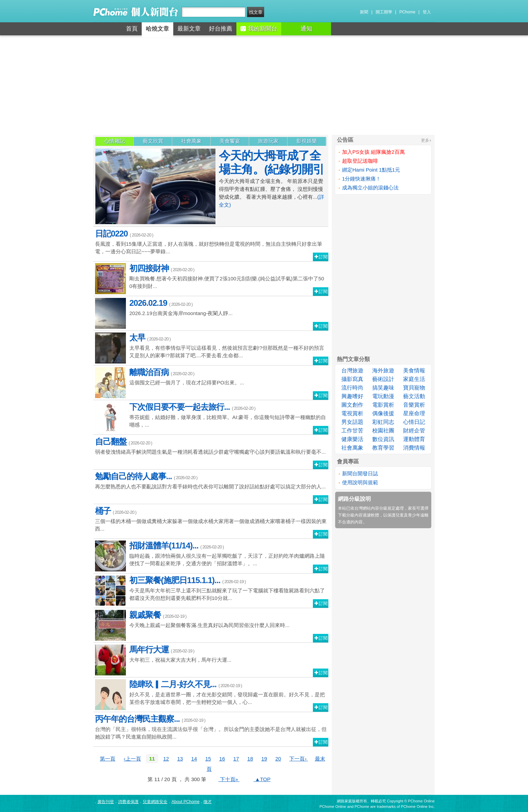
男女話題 (352, 422)
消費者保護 (128, 802)
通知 (306, 29)
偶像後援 (383, 413)
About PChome (185, 802)
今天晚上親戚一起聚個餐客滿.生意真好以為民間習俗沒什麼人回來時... (211, 625)
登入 (427, 12)
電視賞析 (352, 413)
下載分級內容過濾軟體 (359, 515)
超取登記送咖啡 (360, 161)
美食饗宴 (230, 141)
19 (264, 759)
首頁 (132, 29)
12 (166, 759)
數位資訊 (383, 439)
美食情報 (414, 370)
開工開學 (384, 12)
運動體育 (414, 439)
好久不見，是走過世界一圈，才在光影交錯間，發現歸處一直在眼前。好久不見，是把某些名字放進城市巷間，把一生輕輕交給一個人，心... (211, 695)
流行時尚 (352, 388)
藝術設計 (383, 379)
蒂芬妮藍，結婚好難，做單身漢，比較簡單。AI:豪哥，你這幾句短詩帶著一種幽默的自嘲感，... (211, 417)
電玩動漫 (383, 396)
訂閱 (321, 257)
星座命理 (414, 413)
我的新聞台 (259, 29)
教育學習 (383, 448)
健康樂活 (352, 439)
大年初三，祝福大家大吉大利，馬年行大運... (211, 660)
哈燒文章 (157, 29)
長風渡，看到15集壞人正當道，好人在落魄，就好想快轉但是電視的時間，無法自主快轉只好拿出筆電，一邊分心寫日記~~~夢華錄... (211, 241)
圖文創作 (352, 405)
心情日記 (414, 422)
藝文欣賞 (153, 141)
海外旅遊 (383, 370)
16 (222, 759)
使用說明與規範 (360, 482)
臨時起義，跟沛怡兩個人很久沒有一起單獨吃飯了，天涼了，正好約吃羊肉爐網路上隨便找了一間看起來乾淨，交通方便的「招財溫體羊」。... (211, 556)
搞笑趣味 (383, 388)
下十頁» (229, 779)
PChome (407, 12)
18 (250, 759)
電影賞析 (383, 405)
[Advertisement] (264, 85)
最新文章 (189, 29)
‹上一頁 (132, 759)
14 (194, 759)
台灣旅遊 (352, 370)
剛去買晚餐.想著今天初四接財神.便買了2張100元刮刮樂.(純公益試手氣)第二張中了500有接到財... (211, 279)
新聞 (364, 12)
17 (236, 759)
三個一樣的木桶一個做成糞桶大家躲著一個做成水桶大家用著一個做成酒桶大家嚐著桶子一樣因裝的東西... (211, 519)
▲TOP (262, 779)
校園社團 (383, 431)
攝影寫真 (352, 379)
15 (208, 759)
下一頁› (298, 759)
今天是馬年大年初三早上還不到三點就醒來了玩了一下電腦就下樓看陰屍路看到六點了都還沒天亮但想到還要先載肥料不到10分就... (211, 591)
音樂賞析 (414, 405)
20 (278, 759)
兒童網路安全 (155, 802)
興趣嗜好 (352, 396)
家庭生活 (414, 379)
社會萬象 (191, 141)
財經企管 (414, 431)
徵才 (208, 802)
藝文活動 (414, 396)
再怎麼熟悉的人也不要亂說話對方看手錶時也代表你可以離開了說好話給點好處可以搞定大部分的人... (211, 480)
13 (180, 759)
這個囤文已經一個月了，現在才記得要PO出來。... (211, 383)
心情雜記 (115, 141)
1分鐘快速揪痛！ (361, 179)
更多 (425, 140)
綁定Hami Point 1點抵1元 (371, 170)
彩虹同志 (383, 422)
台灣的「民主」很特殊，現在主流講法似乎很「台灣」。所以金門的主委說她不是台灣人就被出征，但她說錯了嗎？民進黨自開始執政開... (211, 727)
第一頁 (108, 759)
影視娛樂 (307, 141)
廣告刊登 (106, 802)
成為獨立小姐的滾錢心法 (370, 188)
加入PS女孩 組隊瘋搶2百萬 (373, 152)
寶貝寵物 (414, 388)
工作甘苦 (352, 431)
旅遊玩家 (268, 141)
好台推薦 (221, 29)
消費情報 (414, 448)
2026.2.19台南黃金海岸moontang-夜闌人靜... (211, 313)
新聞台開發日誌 (360, 473)
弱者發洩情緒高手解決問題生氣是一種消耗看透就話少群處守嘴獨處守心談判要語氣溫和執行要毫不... (211, 446)
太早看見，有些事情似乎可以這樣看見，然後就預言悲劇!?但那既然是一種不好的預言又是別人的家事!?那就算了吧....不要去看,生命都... (211, 348)
